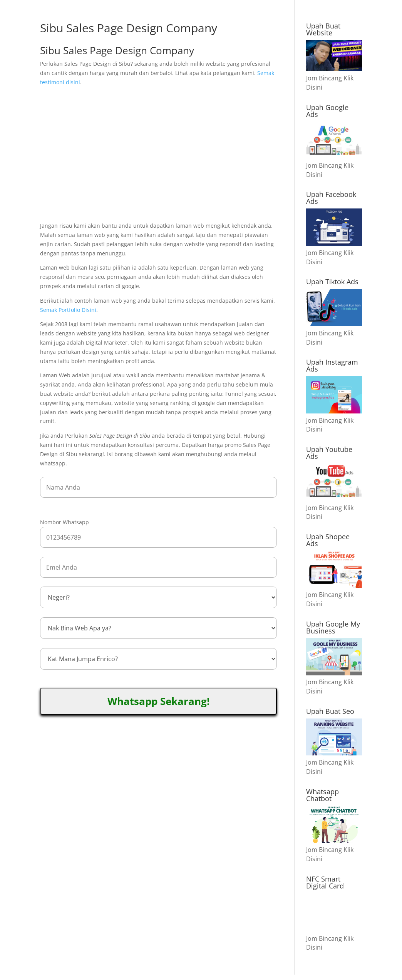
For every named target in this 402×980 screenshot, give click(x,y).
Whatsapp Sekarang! (158, 701)
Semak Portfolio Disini (68, 310)
